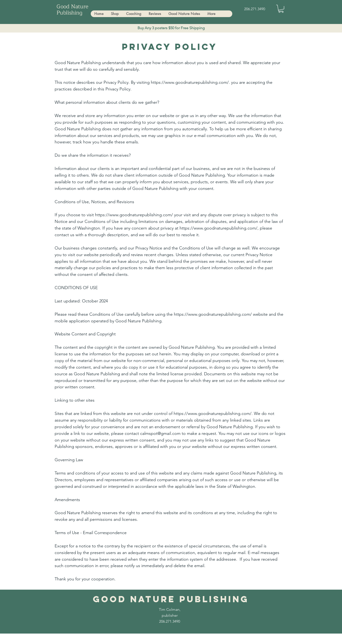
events (222, 182)
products (199, 182)
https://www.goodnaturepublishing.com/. (190, 82)
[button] (281, 9)
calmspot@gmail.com (160, 433)
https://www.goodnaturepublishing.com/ (134, 215)
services (181, 182)
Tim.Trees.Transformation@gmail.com (115, 640)
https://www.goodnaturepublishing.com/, (219, 228)
